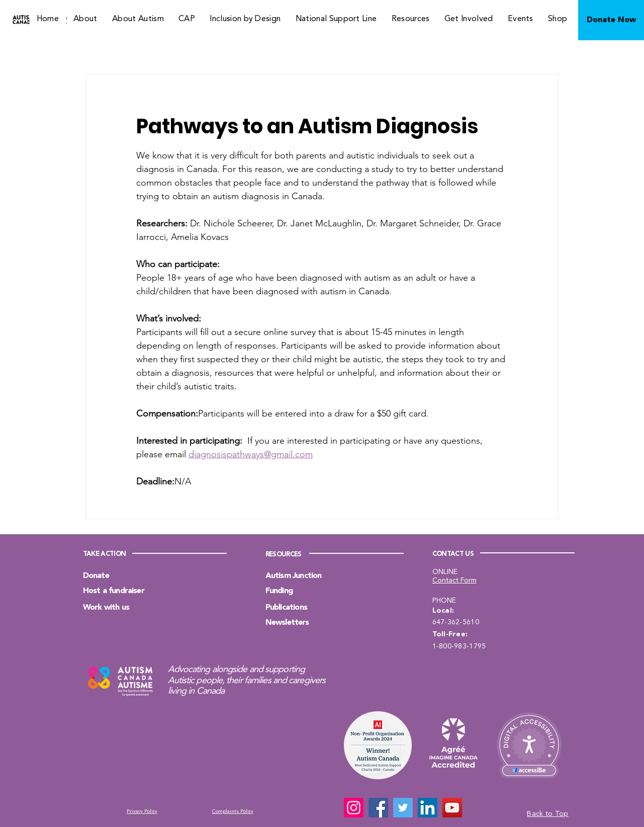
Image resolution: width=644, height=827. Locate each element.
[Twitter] (403, 808)
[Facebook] (378, 808)
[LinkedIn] (428, 808)
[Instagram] (354, 808)
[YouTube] (452, 808)
